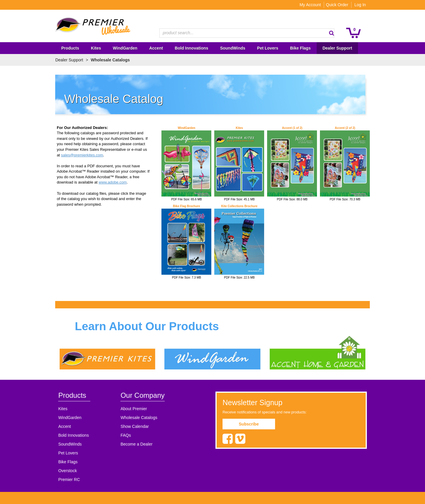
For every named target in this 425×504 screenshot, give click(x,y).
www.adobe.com (111, 182)
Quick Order (339, 5)
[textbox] (244, 33)
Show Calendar (133, 427)
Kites (61, 409)
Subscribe (249, 424)
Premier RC (67, 480)
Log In (362, 5)
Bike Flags (66, 462)
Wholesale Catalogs (137, 418)
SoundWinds (68, 444)
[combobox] (247, 33)
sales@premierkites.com (80, 155)
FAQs (124, 436)
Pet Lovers (66, 453)
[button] (334, 33)
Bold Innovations (71, 436)
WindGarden (68, 418)
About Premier (132, 409)
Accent (62, 427)
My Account (312, 5)
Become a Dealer (135, 444)
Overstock (65, 471)
